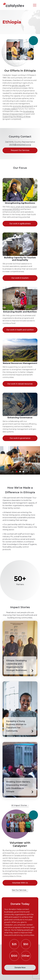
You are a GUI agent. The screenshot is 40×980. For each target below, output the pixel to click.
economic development (23, 106)
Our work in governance (20, 438)
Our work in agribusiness (20, 224)
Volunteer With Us (20, 883)
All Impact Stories (20, 805)
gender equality (19, 85)
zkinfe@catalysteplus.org (20, 145)
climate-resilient (11, 109)
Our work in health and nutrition (20, 330)
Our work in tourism (20, 278)
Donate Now (20, 968)
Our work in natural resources (20, 384)
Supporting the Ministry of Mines (16, 117)
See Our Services (20, 890)
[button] (13, 472)
